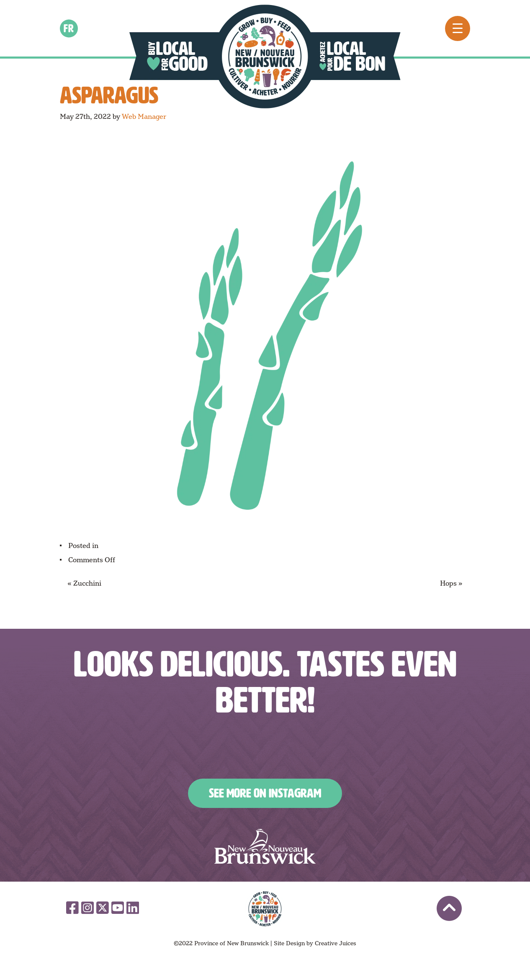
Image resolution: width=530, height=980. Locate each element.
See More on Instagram (265, 793)
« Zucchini (84, 583)
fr (69, 28)
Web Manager (144, 117)
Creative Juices (336, 943)
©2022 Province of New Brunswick (221, 943)
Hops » (451, 583)
